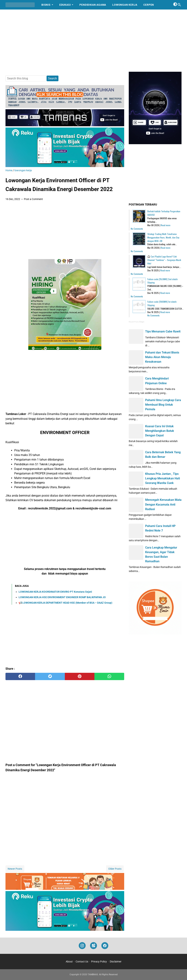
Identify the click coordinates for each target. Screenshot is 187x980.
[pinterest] (80, 676)
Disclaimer (116, 962)
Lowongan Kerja (125, 5)
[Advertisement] (93, 41)
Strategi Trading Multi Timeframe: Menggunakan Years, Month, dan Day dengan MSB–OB (163, 237)
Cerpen (149, 5)
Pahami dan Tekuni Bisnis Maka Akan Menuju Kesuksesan (162, 357)
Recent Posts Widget (137, 322)
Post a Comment (33, 199)
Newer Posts (15, 869)
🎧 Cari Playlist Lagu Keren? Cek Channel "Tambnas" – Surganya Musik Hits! (164, 260)
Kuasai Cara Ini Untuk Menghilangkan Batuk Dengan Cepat (160, 431)
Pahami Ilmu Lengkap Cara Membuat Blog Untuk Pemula (163, 405)
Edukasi (65, 5)
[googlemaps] (93, 946)
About (69, 962)
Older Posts (115, 869)
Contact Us (82, 962)
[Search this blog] (179, 5)
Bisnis (46, 5)
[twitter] (50, 676)
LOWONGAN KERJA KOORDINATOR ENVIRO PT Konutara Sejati (55, 592)
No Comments (137, 229)
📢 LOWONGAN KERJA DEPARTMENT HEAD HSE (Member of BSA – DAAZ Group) (65, 603)
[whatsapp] (109, 676)
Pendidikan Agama (93, 5)
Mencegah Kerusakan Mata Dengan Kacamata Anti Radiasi (163, 504)
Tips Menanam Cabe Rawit (163, 331)
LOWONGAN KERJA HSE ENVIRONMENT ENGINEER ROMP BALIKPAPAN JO (62, 597)
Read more (166, 225)
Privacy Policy (99, 962)
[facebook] (20, 676)
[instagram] (82, 946)
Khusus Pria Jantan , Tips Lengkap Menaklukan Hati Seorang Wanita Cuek (163, 478)
